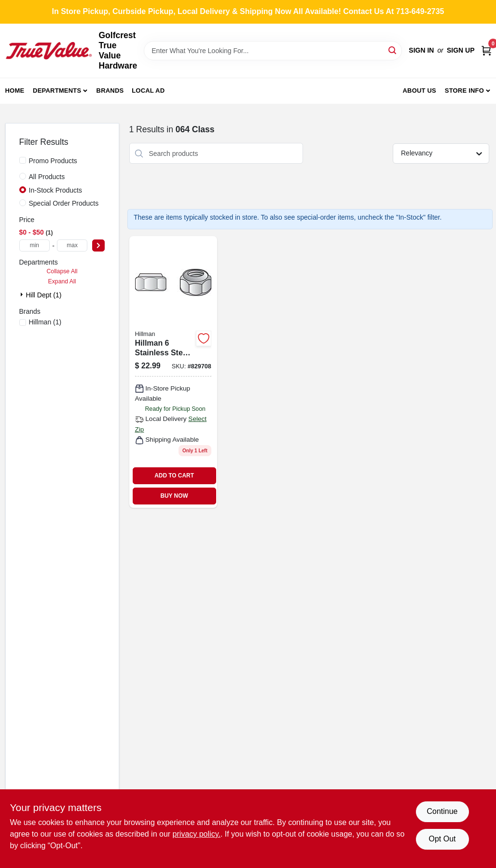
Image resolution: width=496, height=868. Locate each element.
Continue (442, 811)
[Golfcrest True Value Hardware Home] (49, 51)
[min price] (35, 245)
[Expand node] (23, 294)
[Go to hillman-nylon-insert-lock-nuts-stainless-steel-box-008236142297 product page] (173, 372)
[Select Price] (98, 245)
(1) (45, 322)
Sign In (421, 50)
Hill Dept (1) (44, 295)
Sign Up (461, 50)
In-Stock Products (56, 190)
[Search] (393, 50)
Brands (110, 91)
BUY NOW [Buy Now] (174, 496)
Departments (57, 91)
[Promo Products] (23, 160)
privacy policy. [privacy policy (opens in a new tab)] (197, 834)
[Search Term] (273, 51)
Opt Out (442, 839)
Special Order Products (64, 203)
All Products (47, 177)
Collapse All (62, 271)
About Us (419, 91)
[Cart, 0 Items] (486, 50)
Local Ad (148, 91)
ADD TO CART (174, 476)
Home (15, 91)
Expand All (62, 281)
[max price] (72, 245)
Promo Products (53, 161)
